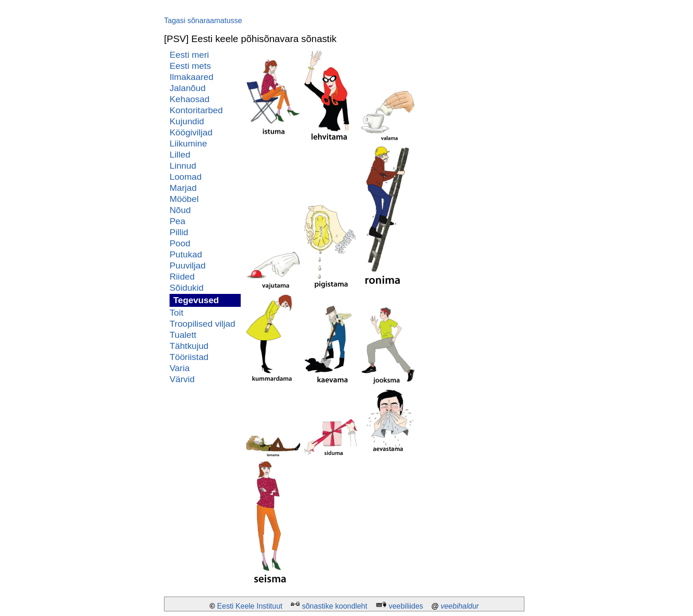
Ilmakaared (191, 77)
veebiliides (406, 606)
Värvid (182, 379)
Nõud (180, 210)
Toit (176, 313)
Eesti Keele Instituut (250, 606)
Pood (180, 243)
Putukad (186, 254)
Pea (177, 221)
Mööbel (184, 199)
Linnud (183, 166)
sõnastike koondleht (334, 606)
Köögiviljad (191, 132)
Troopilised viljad (202, 324)
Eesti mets (190, 66)
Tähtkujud (189, 346)
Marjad (183, 188)
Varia (179, 368)
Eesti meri (189, 55)
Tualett (183, 335)
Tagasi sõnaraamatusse (203, 21)
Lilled (180, 155)
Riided (182, 277)
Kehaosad (189, 99)
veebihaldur (460, 606)
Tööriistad (189, 357)
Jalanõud (188, 88)
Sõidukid (187, 288)
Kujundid (187, 121)
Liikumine (188, 143)
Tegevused (196, 300)
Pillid (179, 232)
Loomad (185, 177)
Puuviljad (188, 265)
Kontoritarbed (196, 110)
